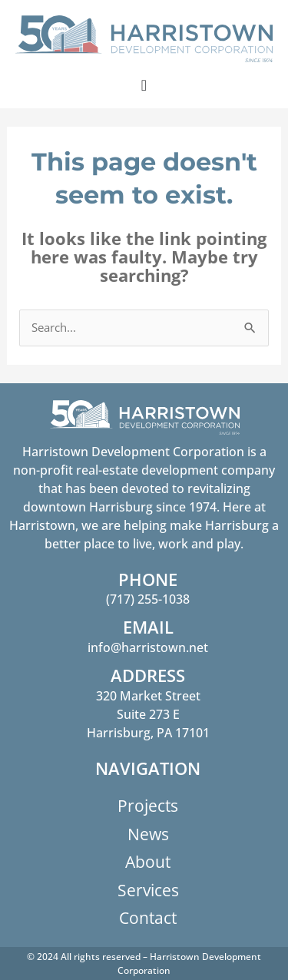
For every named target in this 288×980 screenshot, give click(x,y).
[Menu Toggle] (144, 85)
